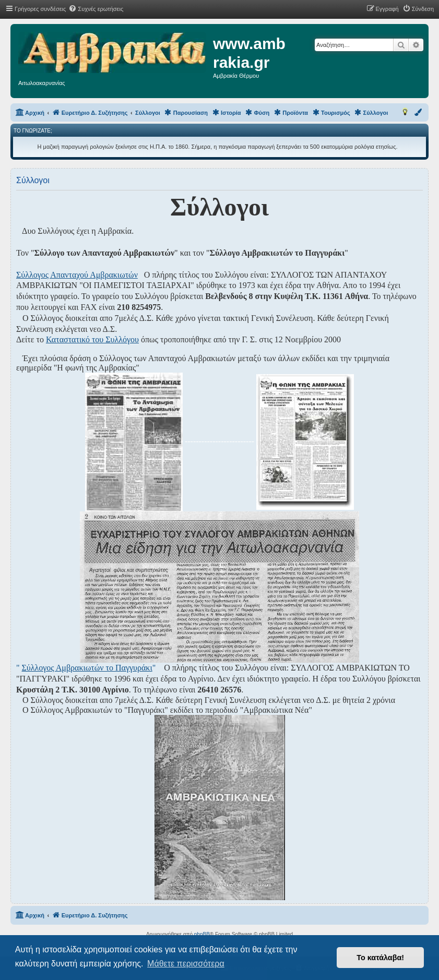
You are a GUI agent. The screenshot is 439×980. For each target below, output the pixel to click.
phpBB (202, 934)
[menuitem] (96, 9)
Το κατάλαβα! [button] (380, 958)
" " (86, 668)
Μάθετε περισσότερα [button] (186, 964)
